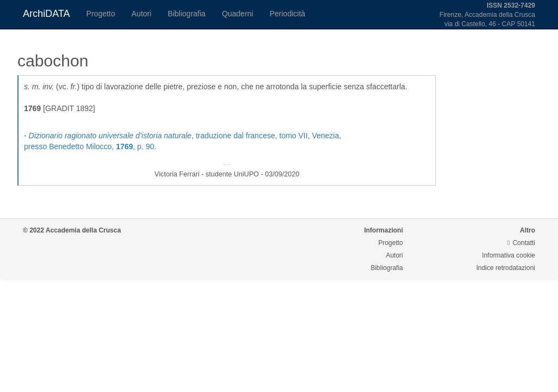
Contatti (521, 243)
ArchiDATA (46, 14)
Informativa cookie (509, 255)
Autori (141, 14)
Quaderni (238, 14)
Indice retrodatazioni (506, 268)
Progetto (101, 14)
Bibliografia (187, 14)
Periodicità (287, 14)
